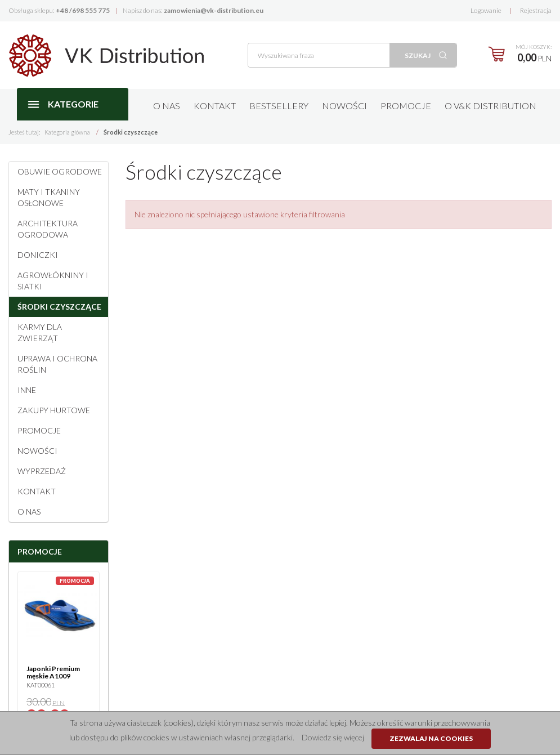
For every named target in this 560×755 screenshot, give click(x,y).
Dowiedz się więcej (333, 737)
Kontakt (215, 106)
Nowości (344, 106)
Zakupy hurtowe (54, 410)
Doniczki (38, 255)
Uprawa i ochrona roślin (57, 364)
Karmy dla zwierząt (40, 332)
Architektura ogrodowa (48, 229)
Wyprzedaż (42, 471)
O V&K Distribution (490, 106)
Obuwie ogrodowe (60, 171)
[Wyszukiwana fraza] (319, 55)
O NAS (29, 511)
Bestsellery (279, 106)
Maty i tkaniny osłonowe (49, 197)
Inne (27, 390)
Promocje (406, 106)
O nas (167, 106)
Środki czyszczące (59, 307)
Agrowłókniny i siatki (53, 281)
